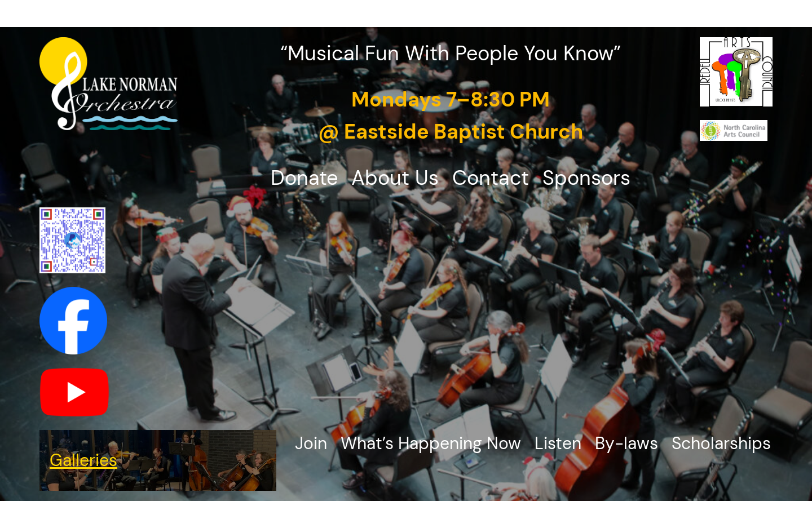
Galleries (83, 460)
